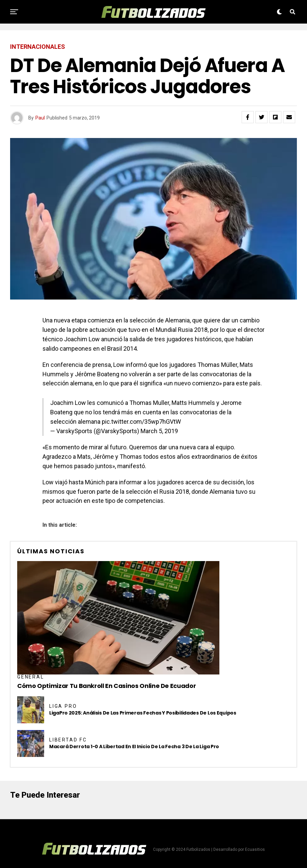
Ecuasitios (255, 849)
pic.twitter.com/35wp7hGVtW (141, 422)
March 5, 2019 (159, 431)
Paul (40, 118)
